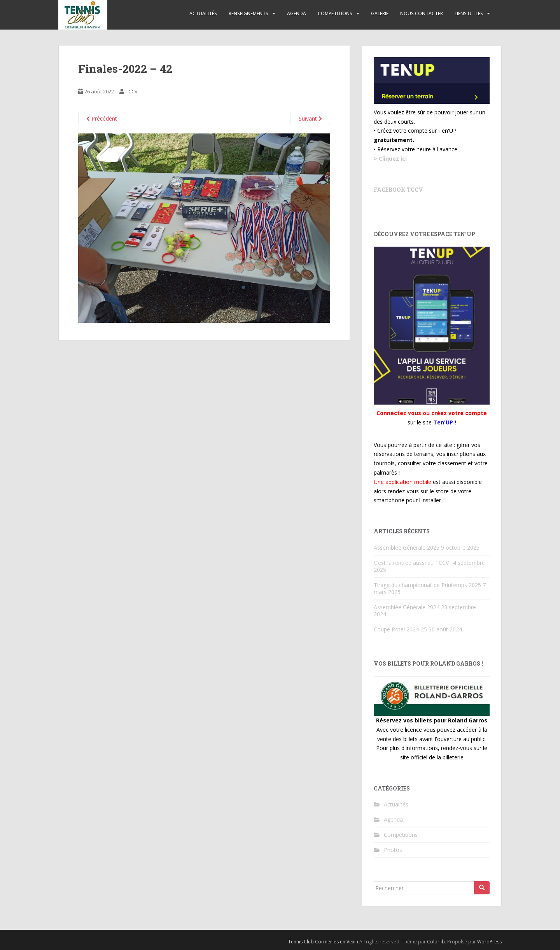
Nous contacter (422, 13)
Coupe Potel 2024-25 (400, 629)
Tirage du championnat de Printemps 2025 (427, 585)
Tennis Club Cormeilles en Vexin (323, 942)
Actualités (203, 13)
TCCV (132, 91)
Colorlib (436, 942)
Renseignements (248, 13)
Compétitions (335, 13)
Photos (393, 850)
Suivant (310, 118)
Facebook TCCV (398, 190)
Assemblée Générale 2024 (407, 607)
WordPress (489, 942)
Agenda (297, 13)
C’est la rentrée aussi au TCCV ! (413, 563)
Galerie (380, 13)
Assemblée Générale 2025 (407, 548)
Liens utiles (469, 13)
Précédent (102, 118)
